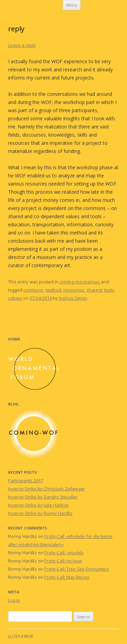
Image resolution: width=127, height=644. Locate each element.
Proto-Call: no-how (63, 561)
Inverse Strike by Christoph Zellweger (47, 489)
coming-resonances (80, 282)
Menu (72, 5)
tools (109, 290)
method (53, 290)
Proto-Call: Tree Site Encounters (77, 569)
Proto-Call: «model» (64, 553)
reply (16, 29)
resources (74, 290)
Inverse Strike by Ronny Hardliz (40, 513)
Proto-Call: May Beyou (67, 577)
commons (33, 290)
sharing (94, 290)
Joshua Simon (73, 298)
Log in (14, 600)
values (15, 298)
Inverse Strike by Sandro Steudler (43, 497)
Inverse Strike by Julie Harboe (38, 505)
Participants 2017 (26, 481)
